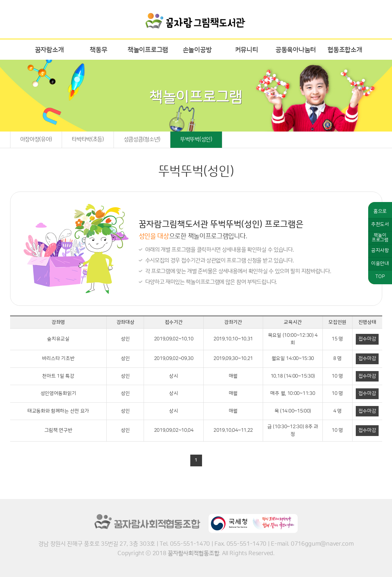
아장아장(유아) (36, 139)
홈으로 (380, 211)
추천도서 (380, 224)
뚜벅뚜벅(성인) (196, 139)
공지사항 (380, 250)
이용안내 (380, 264)
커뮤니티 (247, 50)
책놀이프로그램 (148, 50)
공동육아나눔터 (296, 50)
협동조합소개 (345, 50)
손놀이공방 (197, 50)
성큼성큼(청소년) (142, 139)
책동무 (98, 50)
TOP (380, 277)
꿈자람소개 (49, 50)
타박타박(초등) (88, 139)
